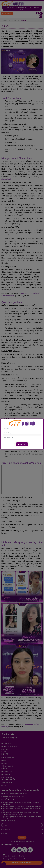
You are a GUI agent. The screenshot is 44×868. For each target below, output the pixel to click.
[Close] (42, 420)
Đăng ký (22, 444)
